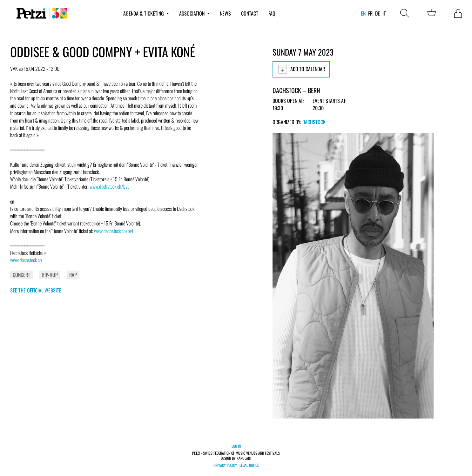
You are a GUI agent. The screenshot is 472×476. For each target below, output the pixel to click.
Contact (250, 13)
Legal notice (249, 465)
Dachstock (314, 122)
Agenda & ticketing (146, 13)
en (363, 13)
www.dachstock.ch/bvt (109, 186)
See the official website (36, 290)
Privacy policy (225, 465)
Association (194, 13)
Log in (236, 446)
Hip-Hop (50, 275)
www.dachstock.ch (26, 260)
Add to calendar (301, 69)
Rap (73, 275)
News (225, 13)
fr (370, 13)
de (378, 13)
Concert (21, 275)
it (384, 13)
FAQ (272, 13)
